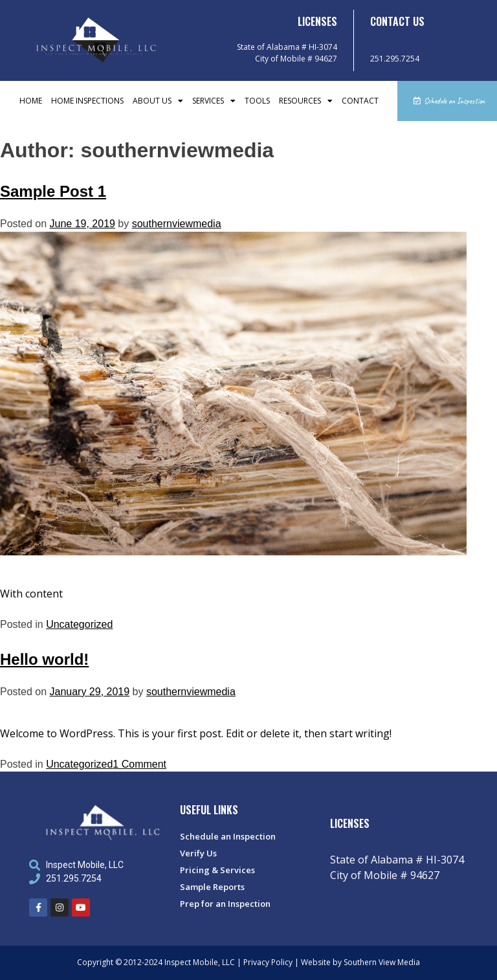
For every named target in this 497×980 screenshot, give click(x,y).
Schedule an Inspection (228, 836)
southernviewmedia (177, 224)
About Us (158, 101)
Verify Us (198, 853)
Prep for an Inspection (225, 904)
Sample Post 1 (53, 191)
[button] (447, 101)
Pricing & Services (217, 870)
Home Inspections (87, 101)
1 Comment (139, 764)
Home (31, 101)
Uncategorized (79, 624)
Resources (306, 101)
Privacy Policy (268, 962)
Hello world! (44, 659)
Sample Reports (212, 887)
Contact (360, 101)
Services (214, 101)
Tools (257, 101)
